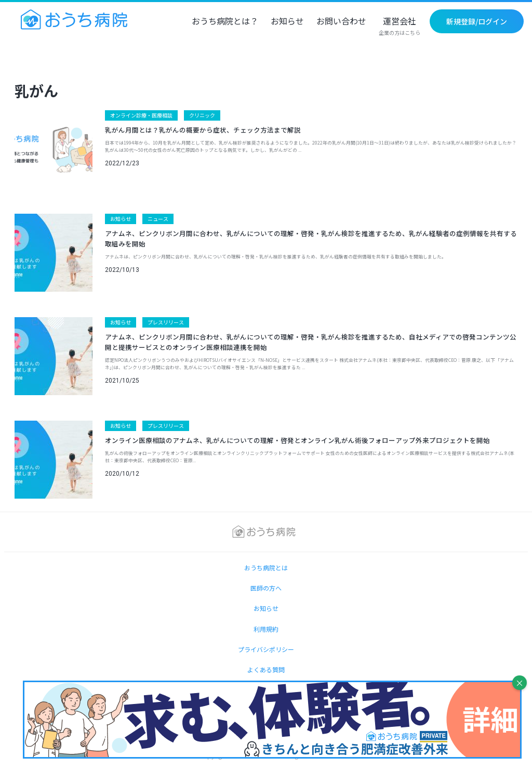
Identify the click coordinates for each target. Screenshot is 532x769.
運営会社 (400, 27)
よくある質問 (266, 669)
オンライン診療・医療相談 (141, 115)
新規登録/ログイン (477, 21)
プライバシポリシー (266, 649)
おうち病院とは (266, 568)
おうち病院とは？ (225, 22)
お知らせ (287, 22)
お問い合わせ (341, 22)
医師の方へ (266, 588)
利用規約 (266, 629)
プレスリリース (166, 322)
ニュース (158, 219)
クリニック (202, 115)
